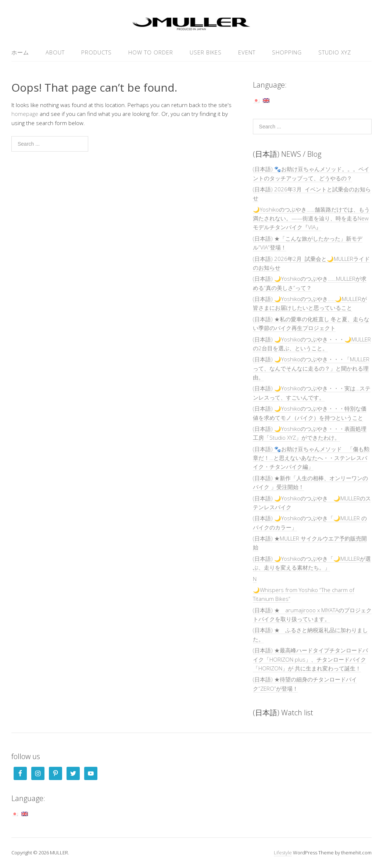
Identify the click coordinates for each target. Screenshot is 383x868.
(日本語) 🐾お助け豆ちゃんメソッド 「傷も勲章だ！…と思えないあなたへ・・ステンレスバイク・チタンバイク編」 (311, 458)
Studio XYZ (335, 52)
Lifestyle (283, 853)
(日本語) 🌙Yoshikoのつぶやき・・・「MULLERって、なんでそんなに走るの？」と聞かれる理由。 (311, 368)
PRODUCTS (96, 52)
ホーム (20, 52)
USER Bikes (206, 52)
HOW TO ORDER (151, 52)
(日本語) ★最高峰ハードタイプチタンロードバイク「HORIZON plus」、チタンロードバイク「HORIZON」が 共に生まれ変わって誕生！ (310, 659)
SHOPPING (287, 52)
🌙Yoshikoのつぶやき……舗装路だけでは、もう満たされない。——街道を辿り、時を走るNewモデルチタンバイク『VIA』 (311, 218)
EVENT (247, 52)
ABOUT (55, 52)
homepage (25, 114)
